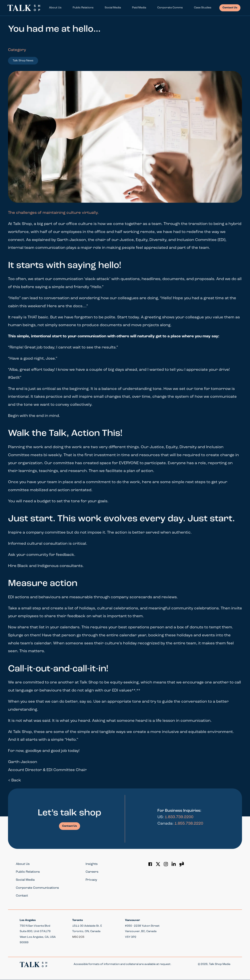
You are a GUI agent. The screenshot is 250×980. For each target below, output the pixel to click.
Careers (92, 872)
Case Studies (203, 8)
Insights (92, 864)
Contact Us (230, 8)
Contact (22, 896)
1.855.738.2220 (189, 824)
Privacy (91, 880)
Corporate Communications (37, 888)
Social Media (113, 8)
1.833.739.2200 (179, 817)
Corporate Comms (170, 8)
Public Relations (83, 8)
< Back (15, 780)
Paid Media (139, 8)
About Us (55, 8)
